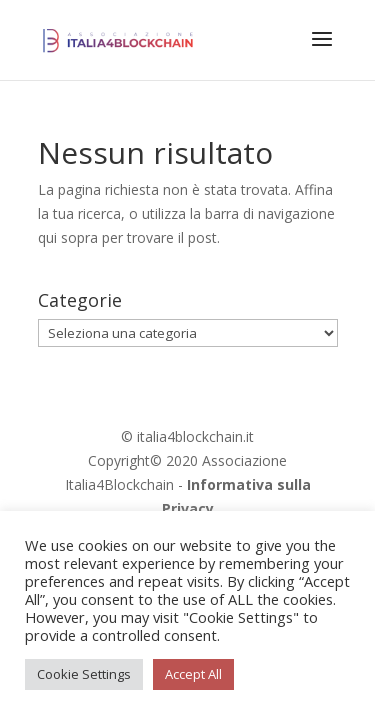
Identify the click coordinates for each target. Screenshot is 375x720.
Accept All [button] (193, 674)
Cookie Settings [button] (84, 674)
